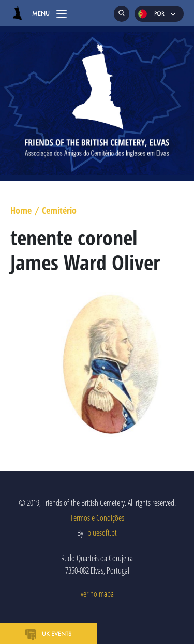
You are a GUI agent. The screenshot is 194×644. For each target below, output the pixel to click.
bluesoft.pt (102, 533)
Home (21, 211)
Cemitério (59, 211)
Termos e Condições (97, 518)
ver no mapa (97, 594)
